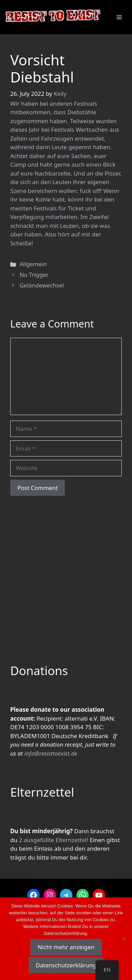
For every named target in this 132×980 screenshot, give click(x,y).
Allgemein (33, 264)
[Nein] (123, 939)
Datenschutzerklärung (66, 965)
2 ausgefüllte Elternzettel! (53, 840)
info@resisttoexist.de (51, 753)
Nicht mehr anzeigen (66, 947)
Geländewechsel (42, 285)
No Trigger (34, 275)
